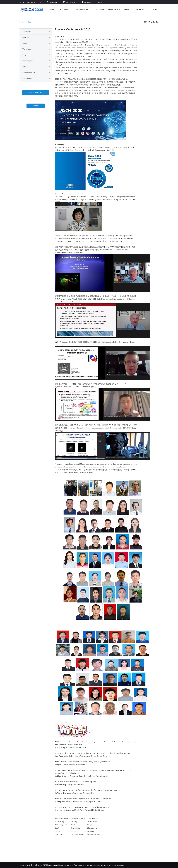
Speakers (26, 37)
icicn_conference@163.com (31, 2)
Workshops (27, 49)
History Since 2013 (29, 73)
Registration (114, 9)
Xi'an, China (53, 2)
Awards (128, 9)
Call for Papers (65, 9)
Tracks (25, 43)
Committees (27, 31)
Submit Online (71, 2)
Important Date (83, 9)
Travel (25, 67)
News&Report (28, 79)
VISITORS (36, 106)
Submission (99, 9)
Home (52, 9)
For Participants (28, 61)
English (100, 2)
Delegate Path (89, 2)
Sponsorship (141, 9)
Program (25, 55)
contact (155, 9)
